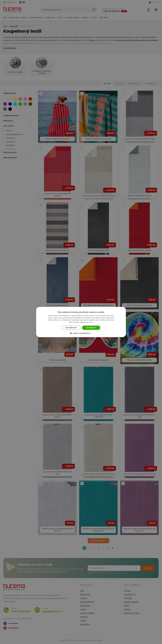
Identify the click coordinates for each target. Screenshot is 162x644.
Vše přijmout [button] (91, 328)
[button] (81, 333)
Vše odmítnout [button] (71, 328)
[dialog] (81, 322)
